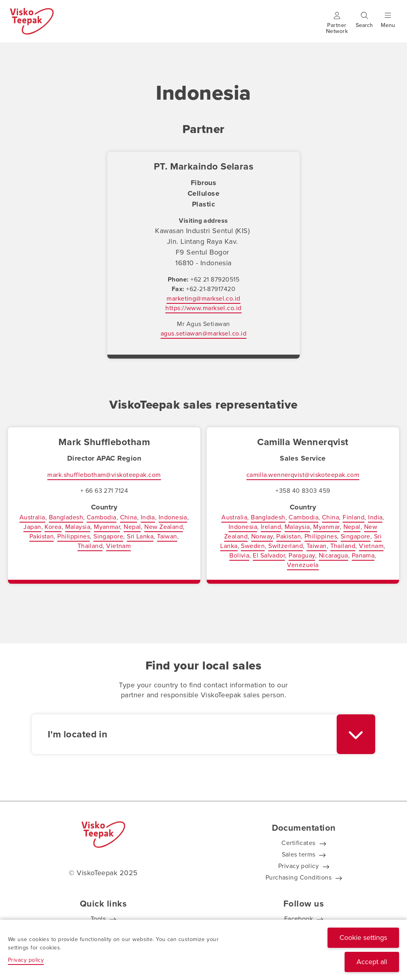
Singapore (108, 536)
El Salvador (269, 555)
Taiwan (167, 536)
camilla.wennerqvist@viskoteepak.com (303, 475)
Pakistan (42, 536)
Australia (32, 517)
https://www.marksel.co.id (203, 308)
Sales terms (299, 854)
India (148, 517)
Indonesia (173, 517)
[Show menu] (388, 25)
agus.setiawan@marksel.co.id (203, 333)
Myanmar (107, 527)
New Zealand (164, 527)
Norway (262, 536)
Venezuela (303, 565)
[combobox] (203, 734)
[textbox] (184, 734)
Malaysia (78, 527)
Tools (98, 919)
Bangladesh (66, 517)
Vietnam (118, 546)
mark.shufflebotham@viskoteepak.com (104, 475)
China (129, 517)
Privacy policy (298, 866)
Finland (354, 517)
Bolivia (239, 555)
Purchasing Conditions (298, 877)
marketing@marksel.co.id (203, 298)
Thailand (90, 546)
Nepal (132, 527)
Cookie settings (363, 938)
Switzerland (286, 546)
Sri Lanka (140, 536)
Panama (363, 555)
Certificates (298, 843)
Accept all (372, 962)
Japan (32, 527)
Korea (53, 527)
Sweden (253, 546)
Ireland (271, 527)
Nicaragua (333, 555)
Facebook (299, 919)
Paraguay (302, 555)
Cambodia (102, 517)
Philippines (74, 536)
